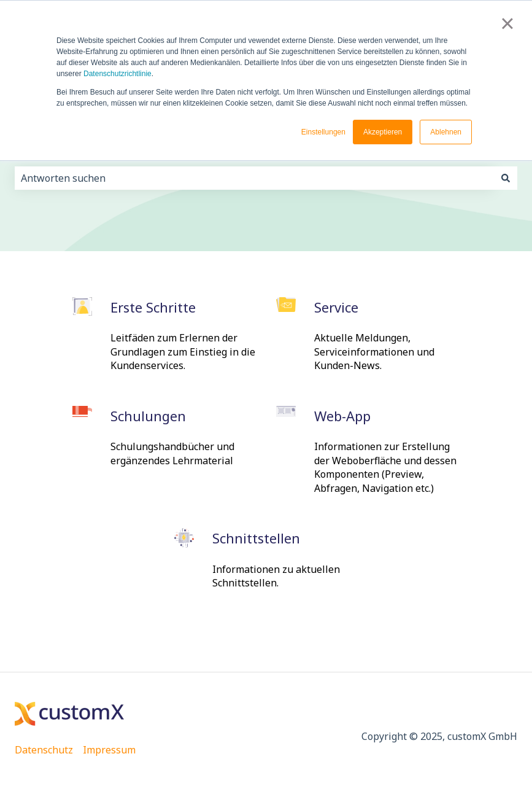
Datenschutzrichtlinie (118, 74)
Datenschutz (44, 750)
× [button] (507, 23)
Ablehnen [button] (446, 132)
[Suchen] (506, 178)
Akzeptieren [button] (383, 132)
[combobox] (254, 178)
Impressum (109, 750)
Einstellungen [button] (323, 132)
